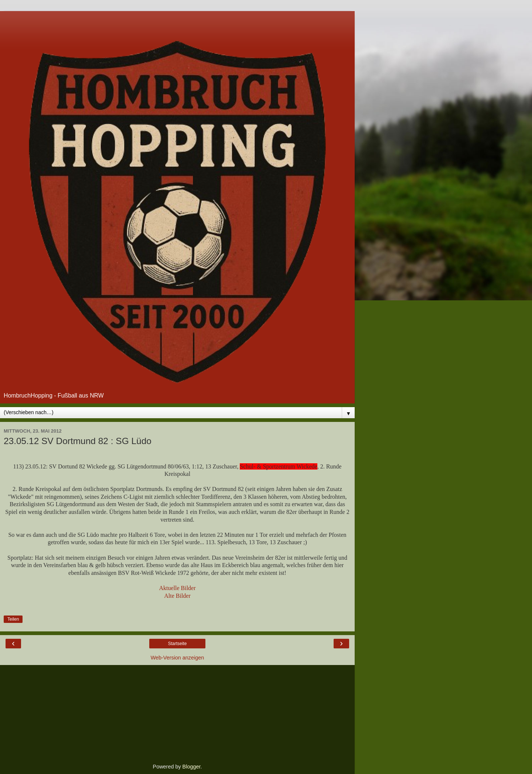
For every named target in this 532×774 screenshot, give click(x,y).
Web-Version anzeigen (178, 658)
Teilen (13, 619)
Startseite (178, 644)
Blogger (192, 767)
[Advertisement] (177, 20)
